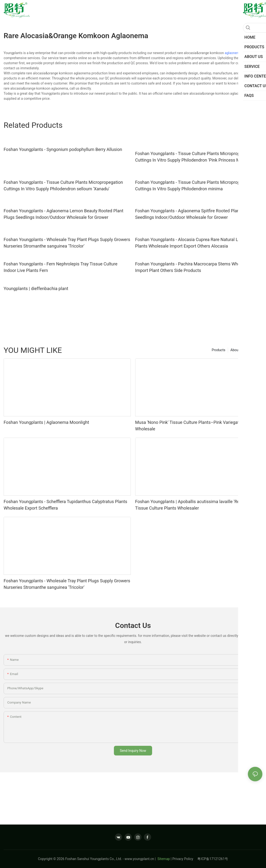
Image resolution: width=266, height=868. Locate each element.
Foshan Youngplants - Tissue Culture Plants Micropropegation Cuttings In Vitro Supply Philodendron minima (195, 185)
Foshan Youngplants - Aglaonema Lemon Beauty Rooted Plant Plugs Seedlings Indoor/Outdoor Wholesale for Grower (63, 214)
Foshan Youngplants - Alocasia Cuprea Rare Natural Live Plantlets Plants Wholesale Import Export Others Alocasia (198, 243)
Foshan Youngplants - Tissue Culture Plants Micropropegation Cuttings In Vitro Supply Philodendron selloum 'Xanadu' (63, 185)
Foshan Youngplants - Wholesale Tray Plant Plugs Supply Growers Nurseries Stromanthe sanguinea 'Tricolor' (67, 243)
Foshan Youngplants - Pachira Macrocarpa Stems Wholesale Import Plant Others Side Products (193, 267)
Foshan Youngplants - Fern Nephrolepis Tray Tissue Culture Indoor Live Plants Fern (60, 267)
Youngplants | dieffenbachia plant (36, 288)
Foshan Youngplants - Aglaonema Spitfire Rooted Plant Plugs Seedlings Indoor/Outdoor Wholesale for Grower (194, 214)
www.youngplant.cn (139, 859)
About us (237, 350)
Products (219, 350)
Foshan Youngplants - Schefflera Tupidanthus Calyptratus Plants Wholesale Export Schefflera (65, 505)
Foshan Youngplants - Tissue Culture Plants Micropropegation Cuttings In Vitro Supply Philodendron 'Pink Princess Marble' (195, 157)
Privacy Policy (185, 859)
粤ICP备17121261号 (213, 859)
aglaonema (233, 53)
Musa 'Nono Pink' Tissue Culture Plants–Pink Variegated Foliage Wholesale (197, 426)
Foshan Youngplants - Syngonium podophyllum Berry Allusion (63, 149)
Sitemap (163, 859)
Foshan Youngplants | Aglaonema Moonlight (46, 422)
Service (254, 350)
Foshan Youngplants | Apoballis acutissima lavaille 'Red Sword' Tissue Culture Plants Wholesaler (196, 505)
